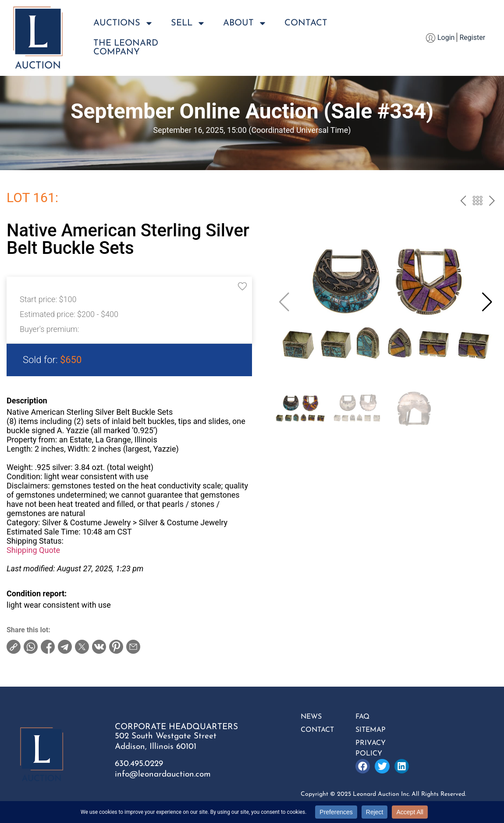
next (492, 202)
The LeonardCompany (126, 48)
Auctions (123, 23)
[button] (487, 302)
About (245, 23)
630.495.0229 (139, 764)
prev (463, 202)
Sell (188, 23)
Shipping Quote (33, 550)
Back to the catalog (477, 202)
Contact (306, 23)
